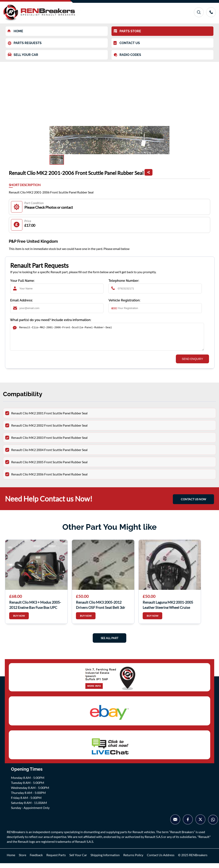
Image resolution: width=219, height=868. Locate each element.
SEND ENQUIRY (192, 364)
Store (22, 860)
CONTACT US (127, 43)
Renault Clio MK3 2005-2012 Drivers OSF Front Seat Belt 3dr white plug (101, 609)
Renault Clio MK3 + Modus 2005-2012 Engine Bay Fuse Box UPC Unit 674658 (35, 609)
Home (11, 860)
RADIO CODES (127, 55)
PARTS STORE (127, 31)
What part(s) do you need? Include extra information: (51, 320)
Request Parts (56, 860)
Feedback (36, 860)
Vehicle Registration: (124, 300)
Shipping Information (105, 860)
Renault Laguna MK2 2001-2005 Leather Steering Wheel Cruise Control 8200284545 (168, 609)
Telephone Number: (124, 281)
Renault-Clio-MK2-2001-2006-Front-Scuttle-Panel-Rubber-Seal (107, 339)
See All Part (109, 643)
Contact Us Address (161, 860)
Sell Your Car (78, 860)
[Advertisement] (109, 92)
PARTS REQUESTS (25, 43)
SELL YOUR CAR (23, 55)
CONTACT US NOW (193, 504)
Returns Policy (133, 860)
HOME (15, 31)
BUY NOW (19, 621)
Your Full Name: (22, 281)
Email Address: (22, 300)
